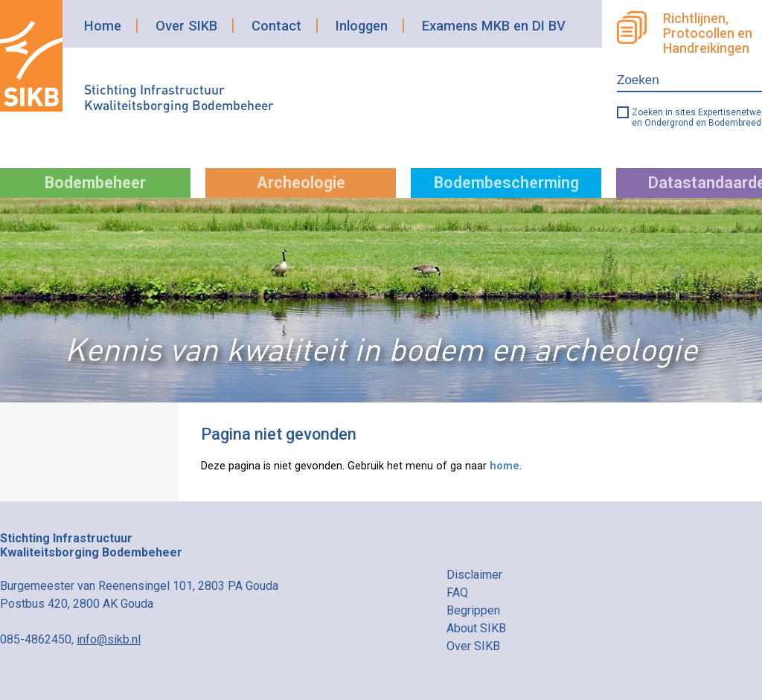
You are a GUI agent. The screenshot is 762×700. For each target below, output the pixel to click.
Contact (276, 26)
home (505, 466)
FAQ (457, 593)
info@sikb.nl (109, 639)
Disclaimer (474, 575)
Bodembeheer (95, 183)
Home (103, 26)
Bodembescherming (506, 183)
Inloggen (362, 26)
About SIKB (476, 628)
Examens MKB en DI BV (494, 26)
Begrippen (473, 610)
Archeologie (301, 183)
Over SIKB (186, 26)
